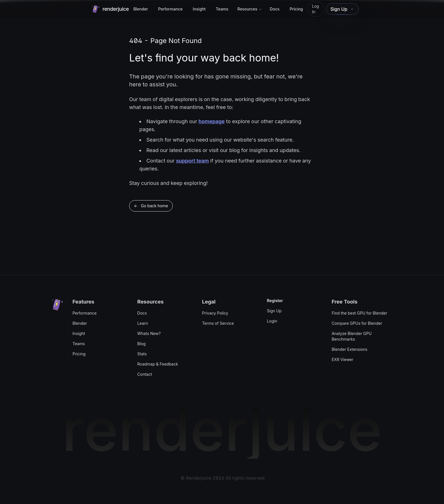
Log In (316, 9)
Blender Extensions (349, 349)
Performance (85, 313)
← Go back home (151, 206)
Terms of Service (218, 323)
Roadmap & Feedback (158, 364)
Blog (142, 344)
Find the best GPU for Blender (359, 313)
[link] (342, 9)
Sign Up (274, 311)
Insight (79, 333)
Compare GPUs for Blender (357, 323)
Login (272, 321)
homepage (212, 121)
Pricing (79, 354)
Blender (80, 323)
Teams (79, 344)
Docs (142, 313)
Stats (142, 354)
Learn (143, 323)
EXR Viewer (342, 359)
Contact (145, 374)
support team (193, 161)
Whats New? (149, 333)
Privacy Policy (215, 313)
